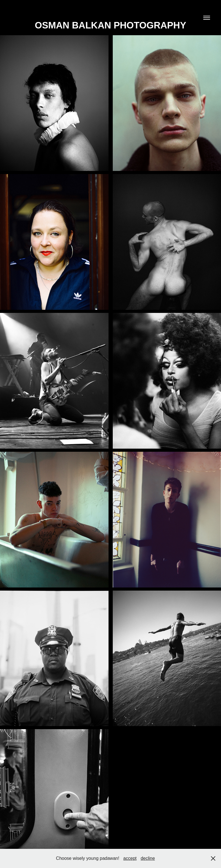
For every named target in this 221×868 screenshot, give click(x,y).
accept (130, 858)
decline (148, 858)
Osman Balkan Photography (110, 25)
